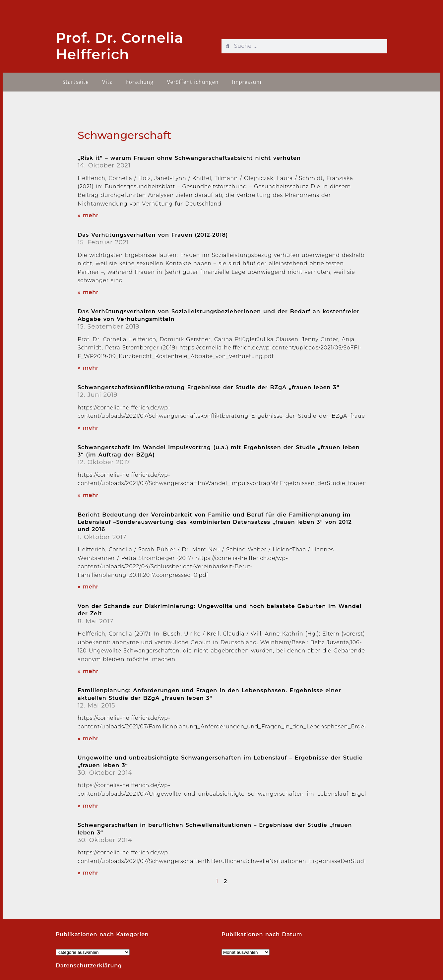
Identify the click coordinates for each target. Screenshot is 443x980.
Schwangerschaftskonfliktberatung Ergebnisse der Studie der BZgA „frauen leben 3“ (208, 387)
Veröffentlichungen (193, 82)
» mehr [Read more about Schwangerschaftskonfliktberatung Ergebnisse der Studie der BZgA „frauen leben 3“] (88, 428)
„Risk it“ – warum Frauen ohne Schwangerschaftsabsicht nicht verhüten (189, 158)
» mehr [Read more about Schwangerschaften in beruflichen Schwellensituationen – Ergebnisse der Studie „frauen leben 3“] (88, 873)
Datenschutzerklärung (89, 966)
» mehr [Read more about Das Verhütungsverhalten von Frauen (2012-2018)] (88, 292)
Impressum (247, 82)
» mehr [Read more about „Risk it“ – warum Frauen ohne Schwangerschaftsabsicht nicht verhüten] (88, 215)
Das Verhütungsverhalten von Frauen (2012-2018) (153, 235)
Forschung (140, 82)
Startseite (76, 82)
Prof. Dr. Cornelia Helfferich (120, 46)
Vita (108, 82)
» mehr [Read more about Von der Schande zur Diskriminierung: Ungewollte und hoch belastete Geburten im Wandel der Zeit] (88, 671)
